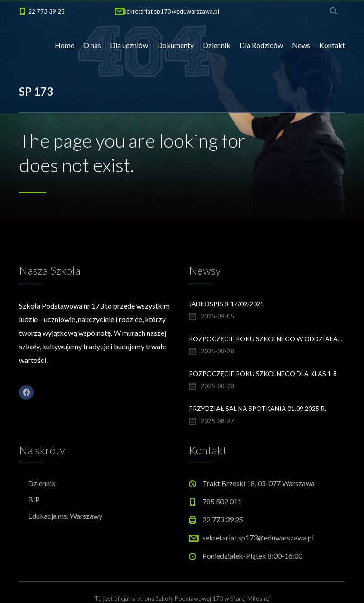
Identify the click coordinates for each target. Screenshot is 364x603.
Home (65, 45)
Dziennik (217, 45)
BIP (34, 499)
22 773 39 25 (46, 11)
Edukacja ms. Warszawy (65, 516)
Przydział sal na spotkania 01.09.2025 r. (257, 408)
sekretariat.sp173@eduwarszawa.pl (171, 11)
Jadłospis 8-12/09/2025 (226, 304)
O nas (92, 45)
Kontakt (332, 45)
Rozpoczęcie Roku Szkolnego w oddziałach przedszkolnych (267, 339)
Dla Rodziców (261, 45)
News (301, 45)
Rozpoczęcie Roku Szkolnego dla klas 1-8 (263, 374)
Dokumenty (175, 45)
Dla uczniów (129, 45)
